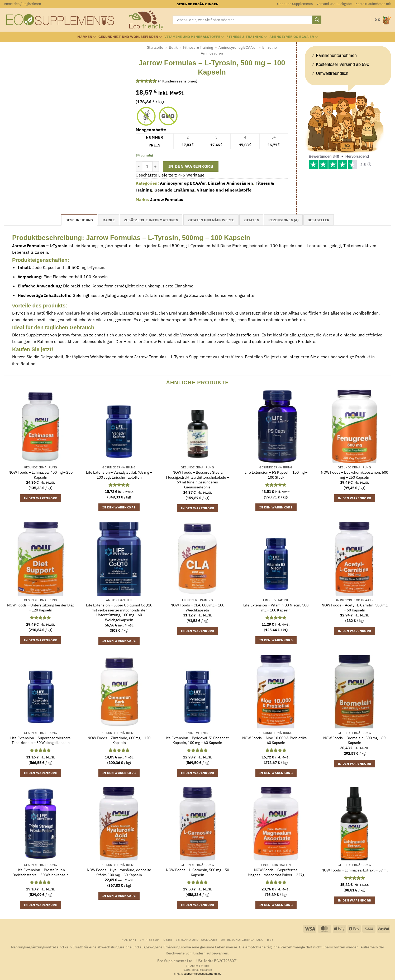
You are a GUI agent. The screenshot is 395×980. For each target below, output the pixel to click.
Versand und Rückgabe (334, 4)
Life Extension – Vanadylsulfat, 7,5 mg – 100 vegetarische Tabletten (119, 475)
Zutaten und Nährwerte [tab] (211, 220)
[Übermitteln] (317, 20)
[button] (22, 4)
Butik (173, 47)
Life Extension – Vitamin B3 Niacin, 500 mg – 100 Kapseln (276, 608)
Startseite (155, 47)
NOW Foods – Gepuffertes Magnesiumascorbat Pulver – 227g (276, 872)
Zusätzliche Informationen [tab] (151, 220)
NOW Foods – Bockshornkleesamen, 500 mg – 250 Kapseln (354, 475)
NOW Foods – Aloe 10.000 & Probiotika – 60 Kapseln (276, 740)
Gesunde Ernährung (174, 190)
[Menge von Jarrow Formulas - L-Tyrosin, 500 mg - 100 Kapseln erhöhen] (156, 166)
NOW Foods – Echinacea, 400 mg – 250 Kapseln (41, 475)
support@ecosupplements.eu (203, 974)
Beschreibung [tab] (79, 220)
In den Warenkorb (191, 166)
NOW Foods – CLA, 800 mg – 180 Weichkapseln (197, 608)
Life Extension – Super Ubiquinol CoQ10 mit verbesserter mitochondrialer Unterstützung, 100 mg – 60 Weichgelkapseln (119, 612)
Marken (87, 37)
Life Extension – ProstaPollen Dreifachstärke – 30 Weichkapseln (41, 872)
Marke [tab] (109, 220)
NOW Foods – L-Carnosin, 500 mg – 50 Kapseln (197, 872)
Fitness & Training (247, 37)
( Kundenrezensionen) (178, 81)
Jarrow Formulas (167, 199)
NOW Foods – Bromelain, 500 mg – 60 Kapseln (354, 740)
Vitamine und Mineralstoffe (194, 37)
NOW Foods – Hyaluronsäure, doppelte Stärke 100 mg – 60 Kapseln (119, 872)
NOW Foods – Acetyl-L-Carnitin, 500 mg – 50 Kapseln (354, 608)
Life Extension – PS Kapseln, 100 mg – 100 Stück (276, 475)
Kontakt (129, 939)
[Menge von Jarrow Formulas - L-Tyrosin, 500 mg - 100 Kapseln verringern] (139, 166)
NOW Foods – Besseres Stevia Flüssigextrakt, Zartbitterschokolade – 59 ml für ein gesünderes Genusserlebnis (197, 480)
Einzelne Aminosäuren (230, 183)
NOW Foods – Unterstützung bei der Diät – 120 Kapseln (41, 608)
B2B (270, 939)
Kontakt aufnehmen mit (373, 4)
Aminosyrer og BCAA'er (238, 47)
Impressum (150, 939)
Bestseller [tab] (319, 220)
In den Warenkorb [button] (41, 498)
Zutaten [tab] (251, 220)
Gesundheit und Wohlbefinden (130, 37)
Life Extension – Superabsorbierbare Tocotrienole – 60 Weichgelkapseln (41, 740)
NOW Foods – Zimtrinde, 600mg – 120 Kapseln (119, 740)
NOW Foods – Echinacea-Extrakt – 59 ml (354, 870)
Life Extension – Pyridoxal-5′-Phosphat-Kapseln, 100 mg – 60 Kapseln (197, 740)
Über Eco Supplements (295, 4)
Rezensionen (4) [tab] (283, 220)
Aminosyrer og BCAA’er (294, 37)
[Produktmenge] (147, 166)
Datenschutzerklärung (242, 939)
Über (168, 939)
